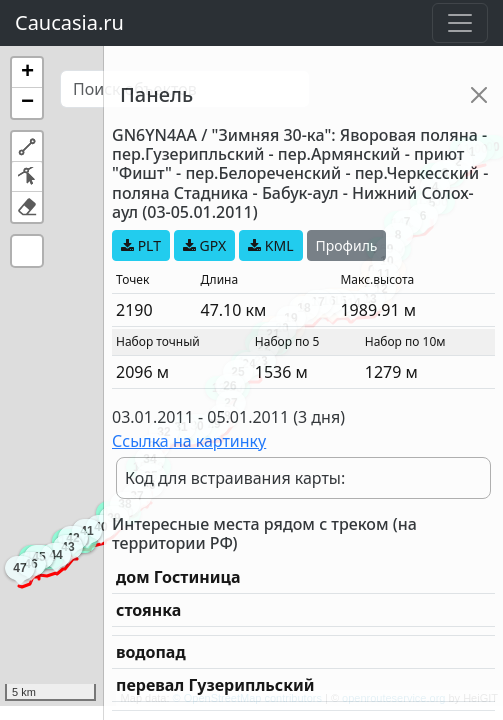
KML (270, 245)
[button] (27, 73)
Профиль (347, 245)
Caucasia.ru (69, 22)
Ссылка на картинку (189, 441)
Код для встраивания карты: (235, 478)
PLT (141, 245)
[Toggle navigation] (460, 23)
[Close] (479, 95)
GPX (204, 245)
